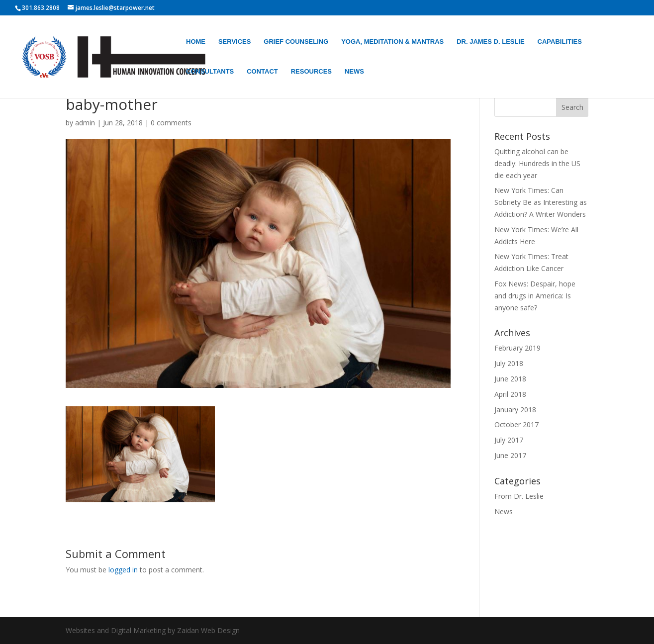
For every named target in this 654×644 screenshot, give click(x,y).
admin (85, 123)
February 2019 (517, 348)
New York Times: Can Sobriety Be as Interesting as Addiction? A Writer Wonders (541, 202)
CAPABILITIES (560, 42)
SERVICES (235, 42)
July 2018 (509, 363)
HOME (196, 42)
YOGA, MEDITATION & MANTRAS (392, 42)
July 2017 (509, 440)
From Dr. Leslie (519, 496)
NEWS (354, 72)
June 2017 (510, 455)
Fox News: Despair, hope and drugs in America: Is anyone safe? (535, 296)
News (504, 511)
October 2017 (516, 424)
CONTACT (262, 72)
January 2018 (515, 410)
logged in (123, 570)
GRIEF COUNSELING (296, 42)
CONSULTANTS (210, 72)
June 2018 (510, 379)
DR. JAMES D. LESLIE (491, 42)
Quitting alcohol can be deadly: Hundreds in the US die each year (537, 163)
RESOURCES (311, 72)
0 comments (171, 123)
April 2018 (510, 394)
